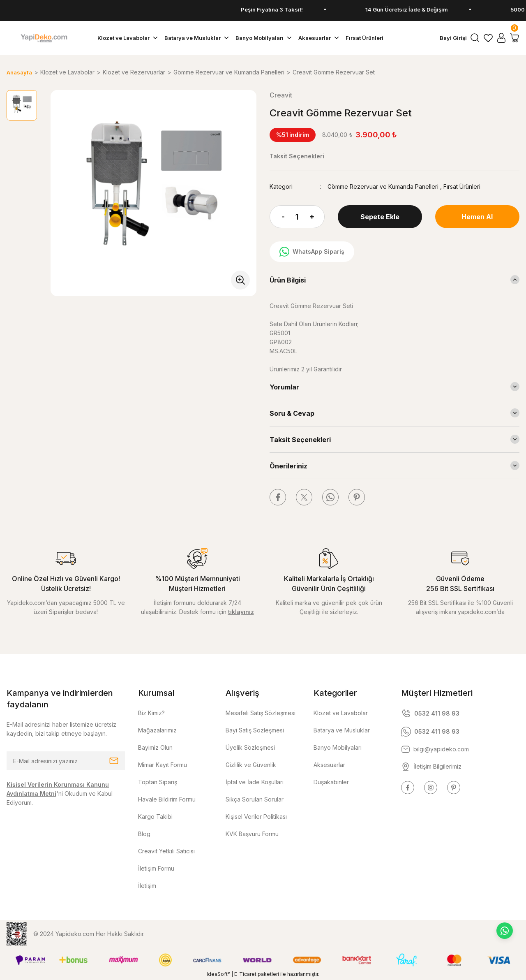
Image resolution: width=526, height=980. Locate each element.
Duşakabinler (331, 782)
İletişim (147, 886)
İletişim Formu (156, 868)
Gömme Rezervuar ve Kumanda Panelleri (383, 187)
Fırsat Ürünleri (462, 187)
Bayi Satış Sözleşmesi (255, 730)
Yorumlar (284, 387)
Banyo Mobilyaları (338, 747)
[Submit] (114, 761)
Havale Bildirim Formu (167, 799)
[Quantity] (297, 217)
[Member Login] (501, 38)
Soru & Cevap (292, 413)
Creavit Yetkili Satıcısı (166, 851)
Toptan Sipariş (158, 782)
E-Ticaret (245, 974)
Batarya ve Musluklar (342, 730)
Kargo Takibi (155, 817)
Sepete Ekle (380, 217)
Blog (144, 834)
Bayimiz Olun (155, 747)
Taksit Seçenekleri (300, 440)
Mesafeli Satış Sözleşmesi (261, 713)
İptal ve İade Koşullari (255, 782)
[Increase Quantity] (317, 217)
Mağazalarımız (157, 730)
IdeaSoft (218, 974)
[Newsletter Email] (66, 761)
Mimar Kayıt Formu (163, 765)
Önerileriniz (288, 466)
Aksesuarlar (329, 765)
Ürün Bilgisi (288, 280)
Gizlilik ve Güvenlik (251, 765)
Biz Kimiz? (151, 713)
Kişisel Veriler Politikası (256, 817)
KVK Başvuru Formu (252, 834)
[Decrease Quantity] (277, 217)
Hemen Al (477, 217)
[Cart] (514, 38)
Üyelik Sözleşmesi (250, 747)
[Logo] (44, 38)
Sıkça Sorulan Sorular (255, 799)
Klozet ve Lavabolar (341, 713)
